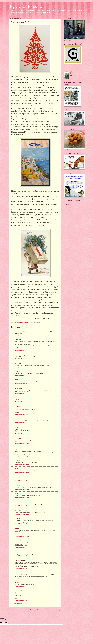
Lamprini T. (17, 419)
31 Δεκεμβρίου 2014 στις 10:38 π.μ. (22, 536)
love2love (17, 583)
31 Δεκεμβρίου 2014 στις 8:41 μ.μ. (22, 600)
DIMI (16, 573)
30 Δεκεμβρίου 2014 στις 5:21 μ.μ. (22, 335)
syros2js (16, 406)
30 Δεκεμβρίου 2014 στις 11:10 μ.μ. (22, 456)
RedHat (16, 528)
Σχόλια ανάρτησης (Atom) (20, 613)
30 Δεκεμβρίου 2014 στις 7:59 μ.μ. (22, 367)
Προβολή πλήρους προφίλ (75, 75)
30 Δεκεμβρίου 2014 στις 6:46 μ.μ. (22, 359)
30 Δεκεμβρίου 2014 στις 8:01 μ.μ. (22, 384)
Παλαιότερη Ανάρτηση (55, 610)
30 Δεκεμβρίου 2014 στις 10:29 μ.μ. (22, 434)
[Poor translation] (5, 623)
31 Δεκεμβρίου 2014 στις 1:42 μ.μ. (22, 548)
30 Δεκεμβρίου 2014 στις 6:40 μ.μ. (22, 350)
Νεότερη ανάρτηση (15, 610)
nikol (16, 448)
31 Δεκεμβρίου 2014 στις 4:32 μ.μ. (22, 568)
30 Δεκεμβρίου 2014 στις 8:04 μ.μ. (22, 393)
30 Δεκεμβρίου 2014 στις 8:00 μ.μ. (22, 375)
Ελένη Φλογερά (18, 438)
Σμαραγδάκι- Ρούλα (19, 560)
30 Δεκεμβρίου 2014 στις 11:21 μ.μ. (22, 489)
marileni (16, 552)
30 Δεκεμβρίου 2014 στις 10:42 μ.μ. (22, 443)
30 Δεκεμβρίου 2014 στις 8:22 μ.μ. (22, 414)
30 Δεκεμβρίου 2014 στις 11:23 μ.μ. (22, 514)
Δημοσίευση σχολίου (17, 603)
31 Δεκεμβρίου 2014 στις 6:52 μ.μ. (22, 586)
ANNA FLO (17, 541)
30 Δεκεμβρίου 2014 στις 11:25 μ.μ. (22, 524)
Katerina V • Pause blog (20, 355)
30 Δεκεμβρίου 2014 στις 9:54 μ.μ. (22, 423)
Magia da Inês (18, 591)
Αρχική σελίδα (34, 610)
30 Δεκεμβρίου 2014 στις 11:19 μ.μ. (22, 481)
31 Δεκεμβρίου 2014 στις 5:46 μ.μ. (22, 578)
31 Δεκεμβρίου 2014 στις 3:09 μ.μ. (22, 556)
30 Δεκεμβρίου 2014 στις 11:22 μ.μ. (22, 506)
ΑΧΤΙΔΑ (16, 363)
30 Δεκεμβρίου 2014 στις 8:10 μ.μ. (22, 402)
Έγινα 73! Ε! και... (26, 6)
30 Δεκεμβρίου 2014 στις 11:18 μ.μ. (22, 464)
